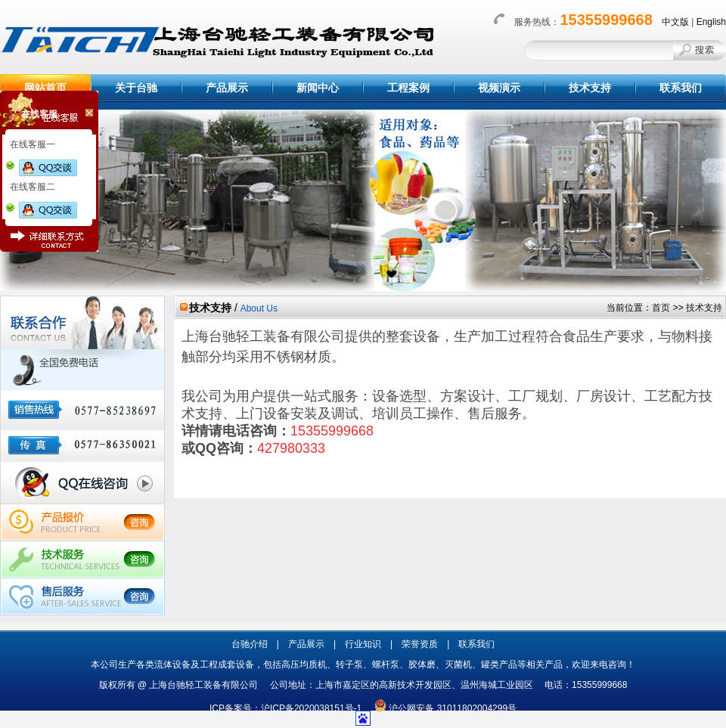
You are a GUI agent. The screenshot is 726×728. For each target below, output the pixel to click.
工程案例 (408, 88)
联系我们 (681, 88)
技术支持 (590, 88)
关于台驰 (136, 88)
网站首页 (45, 88)
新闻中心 (318, 88)
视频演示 (499, 88)
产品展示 (227, 88)
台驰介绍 (250, 644)
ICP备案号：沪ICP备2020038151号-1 (291, 708)
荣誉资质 (420, 644)
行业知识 (363, 644)
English (711, 22)
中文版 (675, 22)
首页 (661, 308)
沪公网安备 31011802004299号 (453, 708)
